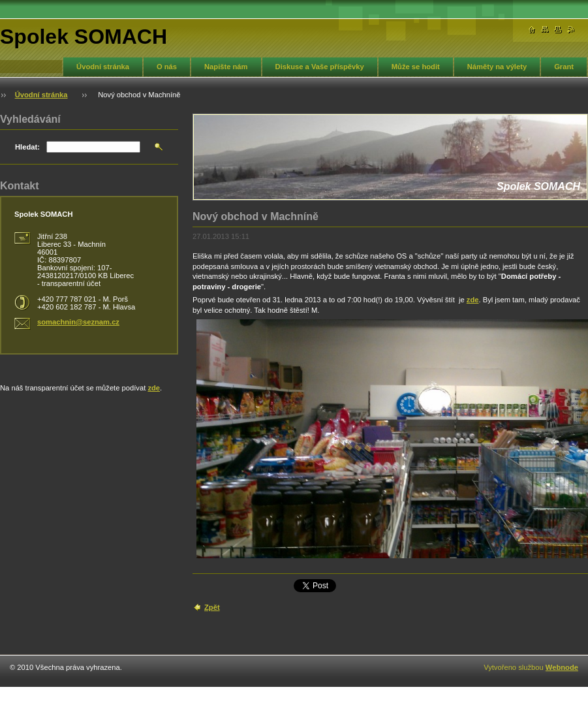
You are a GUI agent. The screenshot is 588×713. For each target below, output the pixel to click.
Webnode (562, 667)
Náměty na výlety (497, 67)
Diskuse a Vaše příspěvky (320, 67)
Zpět (212, 607)
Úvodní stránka (103, 67)
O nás (167, 67)
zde (473, 300)
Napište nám (226, 67)
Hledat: (27, 147)
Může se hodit (416, 67)
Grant (564, 67)
